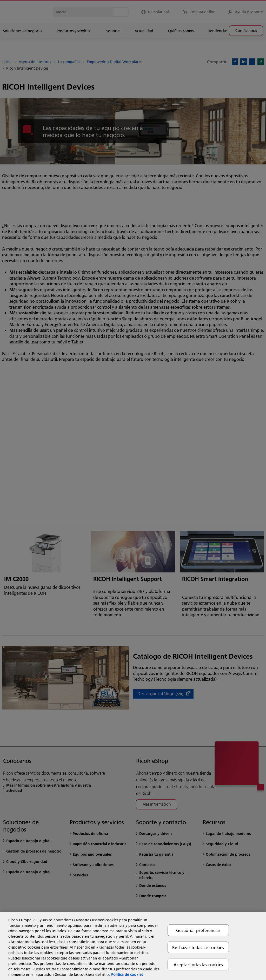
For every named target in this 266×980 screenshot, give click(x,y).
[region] (133, 946)
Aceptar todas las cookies (198, 965)
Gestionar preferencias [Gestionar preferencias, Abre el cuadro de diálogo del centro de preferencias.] (198, 930)
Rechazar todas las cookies (198, 947)
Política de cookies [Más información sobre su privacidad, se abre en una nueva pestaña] (127, 975)
